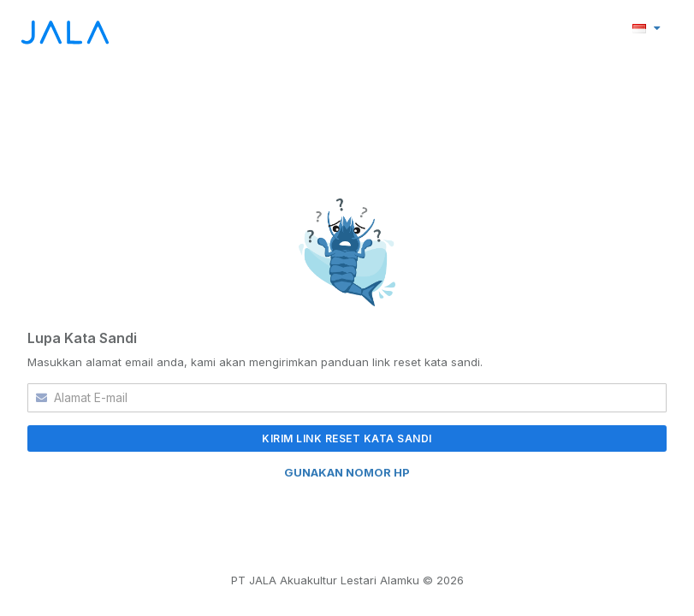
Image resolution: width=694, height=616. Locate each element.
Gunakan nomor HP (347, 472)
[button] (646, 27)
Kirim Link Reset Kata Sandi (347, 438)
